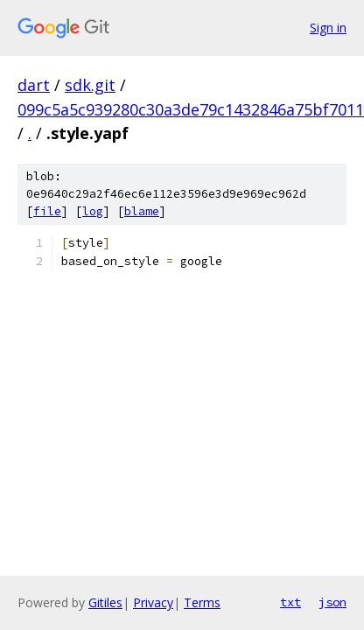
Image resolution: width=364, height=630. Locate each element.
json (332, 602)
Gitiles (105, 602)
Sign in (328, 28)
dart (34, 85)
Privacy (153, 602)
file (47, 211)
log (93, 211)
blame (142, 211)
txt (290, 602)
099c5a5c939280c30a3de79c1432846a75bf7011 (191, 109)
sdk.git (90, 85)
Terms (202, 602)
